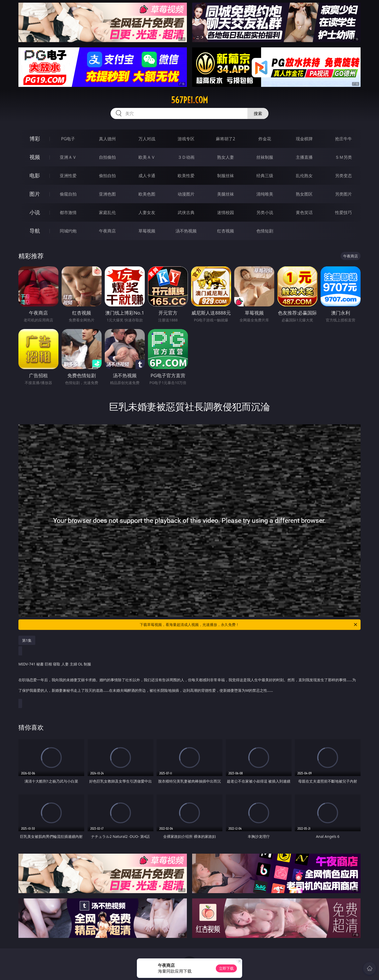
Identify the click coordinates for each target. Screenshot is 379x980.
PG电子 (68, 139)
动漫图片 (186, 194)
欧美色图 (147, 194)
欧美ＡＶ (147, 157)
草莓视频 (147, 231)
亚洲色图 (107, 194)
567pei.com (189, 100)
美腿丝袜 (226, 194)
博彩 (35, 139)
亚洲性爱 (68, 176)
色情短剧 (265, 231)
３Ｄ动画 (186, 157)
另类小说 (265, 212)
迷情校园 (226, 212)
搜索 (258, 113)
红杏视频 (226, 231)
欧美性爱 (186, 176)
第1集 (27, 640)
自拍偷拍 (107, 157)
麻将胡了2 (225, 139)
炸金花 (265, 139)
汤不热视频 (186, 231)
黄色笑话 (304, 212)
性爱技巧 (343, 212)
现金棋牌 (304, 139)
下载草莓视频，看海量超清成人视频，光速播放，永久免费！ (249, 625)
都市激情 (68, 212)
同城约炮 (68, 231)
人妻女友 (147, 212)
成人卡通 (147, 176)
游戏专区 (186, 139)
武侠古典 (186, 212)
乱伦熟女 (304, 176)
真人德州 (107, 139)
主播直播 (304, 157)
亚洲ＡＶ (68, 157)
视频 (35, 157)
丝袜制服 (265, 157)
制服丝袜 (226, 176)
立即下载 (226, 968)
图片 (35, 194)
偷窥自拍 (68, 194)
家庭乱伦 (107, 212)
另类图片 (343, 194)
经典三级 (265, 176)
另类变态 (343, 176)
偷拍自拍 (107, 176)
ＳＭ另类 (343, 157)
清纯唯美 (265, 194)
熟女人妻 (226, 157)
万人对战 (147, 139)
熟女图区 (304, 194)
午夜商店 (107, 231)
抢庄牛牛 (343, 139)
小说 (35, 212)
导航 (35, 231)
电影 (35, 175)
